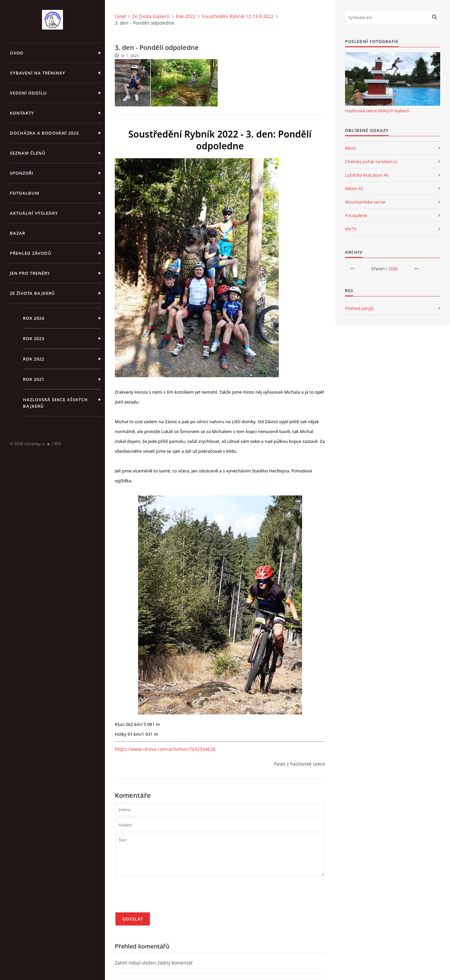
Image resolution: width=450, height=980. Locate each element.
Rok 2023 (34, 338)
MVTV (351, 229)
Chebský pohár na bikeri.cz (371, 162)
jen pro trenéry (30, 273)
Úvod (17, 53)
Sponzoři (22, 173)
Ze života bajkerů (32, 293)
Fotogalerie (356, 215)
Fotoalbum (25, 193)
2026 (393, 269)
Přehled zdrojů (359, 308)
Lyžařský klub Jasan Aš (367, 175)
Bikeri (350, 148)
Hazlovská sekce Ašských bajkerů (55, 403)
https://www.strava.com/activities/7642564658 (165, 749)
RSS (58, 444)
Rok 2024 (34, 318)
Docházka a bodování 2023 (44, 133)
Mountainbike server (365, 202)
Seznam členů (28, 153)
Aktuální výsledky (34, 213)
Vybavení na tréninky (38, 73)
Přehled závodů (31, 253)
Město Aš (354, 188)
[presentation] (165, 897)
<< (352, 269)
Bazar (18, 233)
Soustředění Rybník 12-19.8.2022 (238, 16)
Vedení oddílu (28, 93)
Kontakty (22, 113)
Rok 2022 (34, 359)
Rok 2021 (34, 379)
